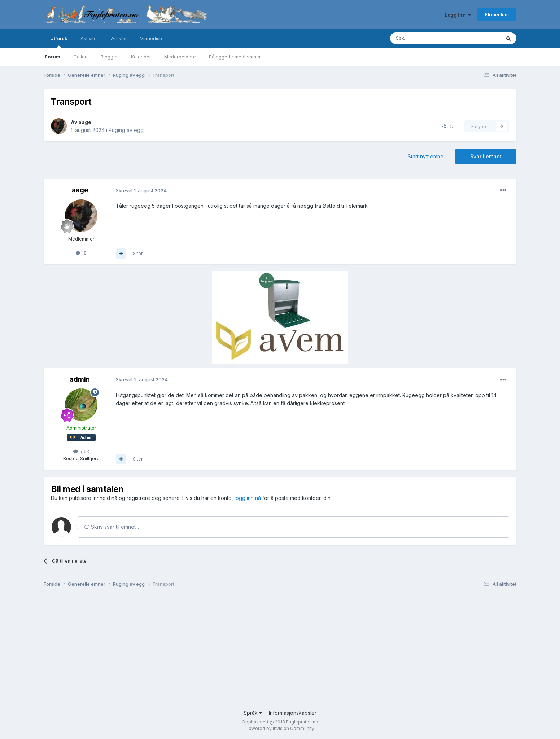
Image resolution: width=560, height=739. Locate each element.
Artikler (119, 38)
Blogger (109, 57)
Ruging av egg (126, 130)
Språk (253, 713)
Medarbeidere (180, 57)
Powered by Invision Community (280, 728)
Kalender (141, 57)
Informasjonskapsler (293, 713)
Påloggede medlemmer (235, 57)
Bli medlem (497, 14)
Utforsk (59, 41)
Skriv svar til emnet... (112, 527)
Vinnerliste (152, 38)
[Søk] (424, 38)
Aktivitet (89, 38)
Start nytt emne (426, 156)
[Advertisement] (260, 651)
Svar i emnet (486, 156)
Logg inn (458, 15)
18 (81, 253)
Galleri (80, 57)
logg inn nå (248, 498)
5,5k (81, 451)
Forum (52, 57)
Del (449, 126)
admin (80, 379)
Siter (138, 253)
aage (85, 122)
